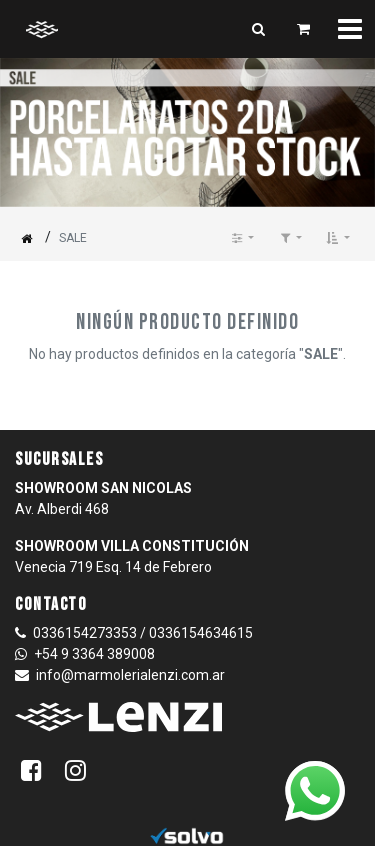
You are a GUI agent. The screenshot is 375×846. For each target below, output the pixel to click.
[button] (338, 238)
